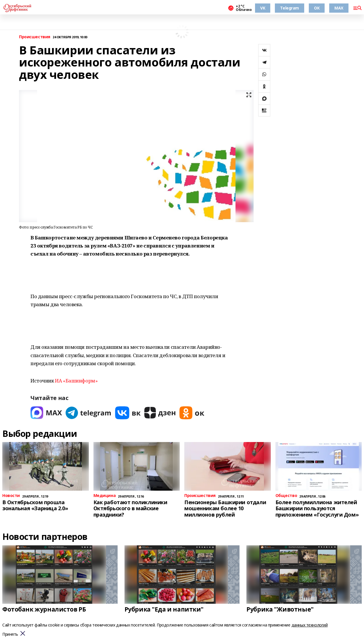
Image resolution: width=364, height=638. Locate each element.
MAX (339, 8)
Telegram (290, 8)
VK (263, 8)
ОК (317, 8)
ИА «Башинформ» (76, 381)
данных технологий (310, 625)
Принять (10, 634)
